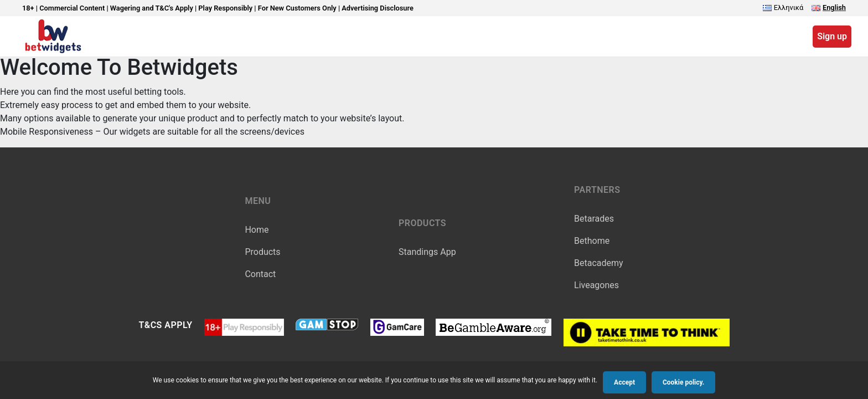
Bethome (592, 241)
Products (262, 252)
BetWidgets (53, 36)
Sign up (832, 36)
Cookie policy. (683, 382)
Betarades (594, 219)
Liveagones (596, 285)
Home (257, 230)
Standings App (427, 252)
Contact (260, 274)
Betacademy (599, 263)
